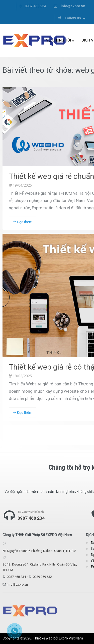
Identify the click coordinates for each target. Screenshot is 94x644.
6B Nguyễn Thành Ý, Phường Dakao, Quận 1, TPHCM (39, 551)
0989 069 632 (42, 577)
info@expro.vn (69, 6)
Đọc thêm (23, 222)
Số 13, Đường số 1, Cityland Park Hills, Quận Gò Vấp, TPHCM (40, 567)
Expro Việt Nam (71, 638)
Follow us (72, 18)
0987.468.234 (33, 6)
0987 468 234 (31, 518)
